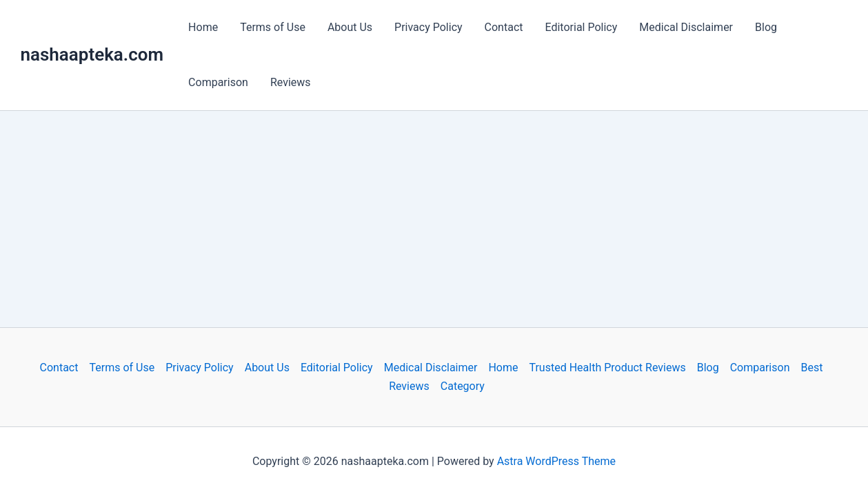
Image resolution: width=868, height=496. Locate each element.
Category (463, 386)
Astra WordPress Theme (556, 461)
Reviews (291, 82)
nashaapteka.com (92, 54)
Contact (504, 27)
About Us (350, 27)
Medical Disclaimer (686, 27)
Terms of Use (273, 27)
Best (811, 368)
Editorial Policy (582, 27)
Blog (766, 27)
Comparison (218, 82)
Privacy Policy (428, 27)
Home (203, 27)
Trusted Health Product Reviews (607, 368)
